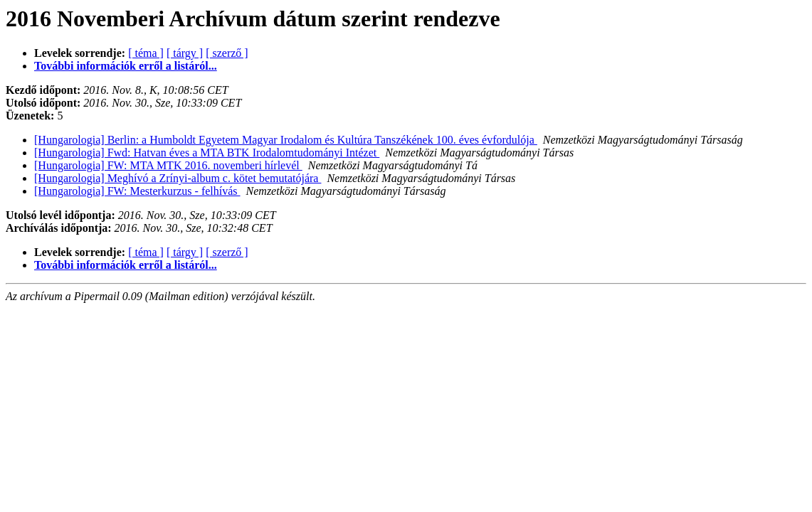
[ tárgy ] (185, 53)
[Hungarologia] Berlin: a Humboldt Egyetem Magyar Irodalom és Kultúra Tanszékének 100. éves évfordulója (286, 140)
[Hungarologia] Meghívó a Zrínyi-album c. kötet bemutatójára (178, 178)
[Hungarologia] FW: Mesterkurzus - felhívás (137, 191)
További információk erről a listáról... (126, 66)
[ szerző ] (227, 53)
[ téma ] (146, 53)
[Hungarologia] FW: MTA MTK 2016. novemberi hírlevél (168, 165)
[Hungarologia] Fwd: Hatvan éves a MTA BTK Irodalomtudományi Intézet (207, 153)
